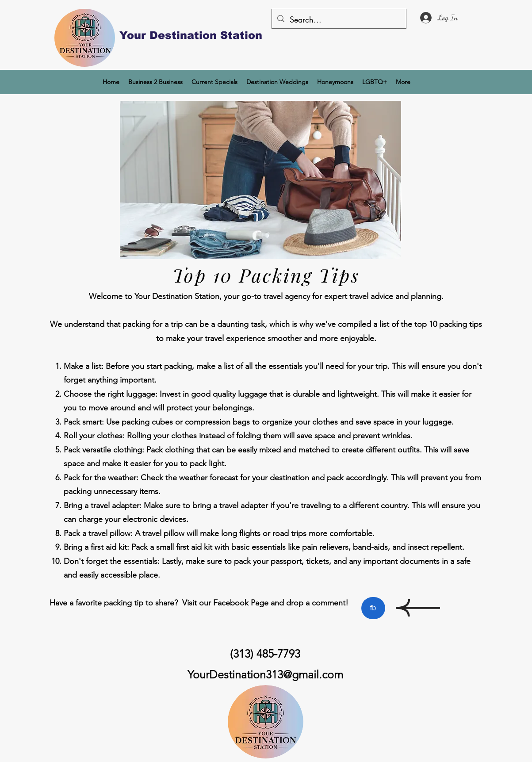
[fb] (373, 608)
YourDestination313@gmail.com (265, 674)
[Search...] (339, 20)
